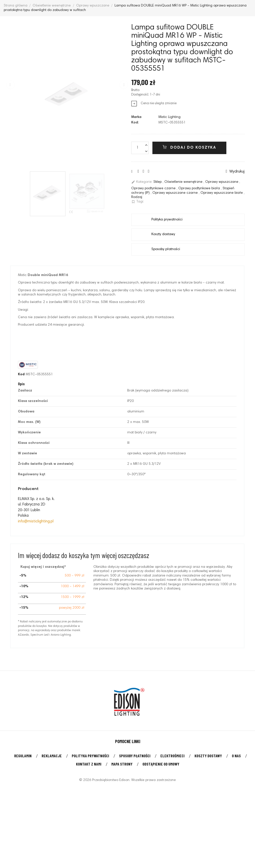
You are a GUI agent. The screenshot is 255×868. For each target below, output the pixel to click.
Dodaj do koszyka (189, 147)
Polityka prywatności (90, 756)
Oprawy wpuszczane (222, 182)
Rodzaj (137, 197)
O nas (236, 756)
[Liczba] (140, 148)
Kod (21, 375)
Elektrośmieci (172, 756)
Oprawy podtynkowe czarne (154, 189)
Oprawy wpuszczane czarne (176, 193)
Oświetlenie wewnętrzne (184, 182)
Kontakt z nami (89, 764)
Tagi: (138, 202)
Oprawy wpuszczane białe (222, 193)
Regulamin (23, 756)
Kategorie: (142, 182)
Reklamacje (52, 756)
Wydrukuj (235, 171)
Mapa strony (122, 764)
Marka (136, 117)
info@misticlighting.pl (36, 522)
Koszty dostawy (208, 756)
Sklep (158, 182)
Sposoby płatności (135, 756)
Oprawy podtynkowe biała (200, 189)
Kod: (135, 123)
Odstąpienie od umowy (161, 764)
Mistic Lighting (169, 117)
